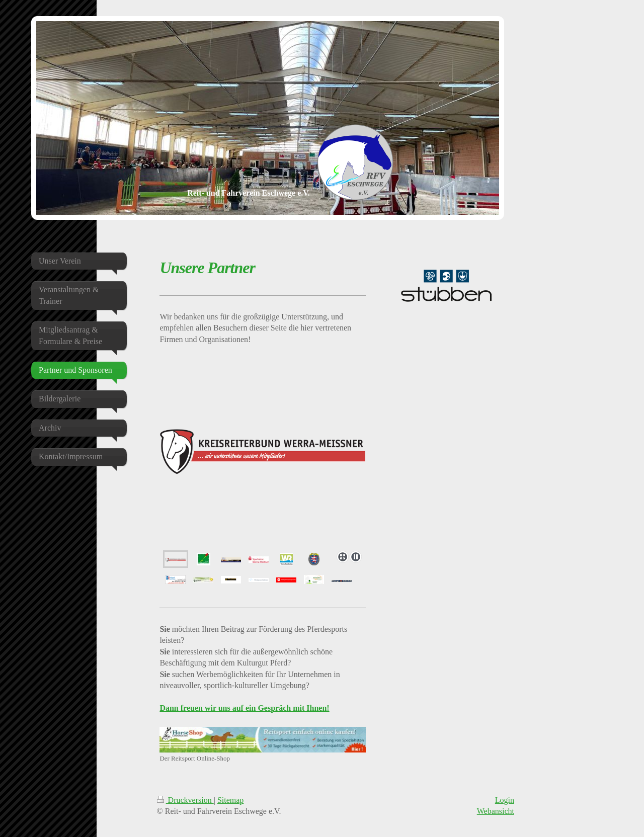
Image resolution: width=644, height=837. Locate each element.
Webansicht (496, 811)
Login (505, 800)
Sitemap (230, 800)
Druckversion (185, 800)
